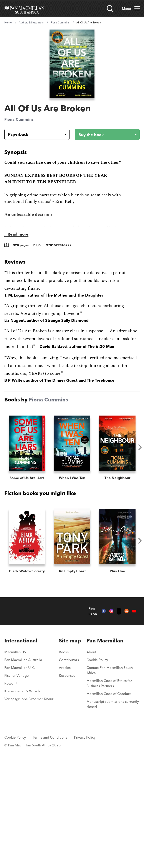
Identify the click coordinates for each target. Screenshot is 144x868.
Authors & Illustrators (31, 22)
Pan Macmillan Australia (23, 764)
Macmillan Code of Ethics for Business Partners (109, 787)
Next (140, 447)
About (91, 756)
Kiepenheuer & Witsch (22, 795)
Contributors (69, 764)
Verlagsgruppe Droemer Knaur (29, 803)
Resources (67, 779)
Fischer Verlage (17, 779)
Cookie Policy (97, 764)
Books (64, 756)
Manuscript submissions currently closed (113, 808)
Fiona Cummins (60, 22)
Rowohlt (11, 787)
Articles (65, 771)
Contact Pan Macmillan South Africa (110, 774)
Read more (18, 234)
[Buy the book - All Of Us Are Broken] (104, 134)
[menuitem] (29, 744)
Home (8, 22)
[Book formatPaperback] (33, 134)
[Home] (24, 9)
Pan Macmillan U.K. (20, 771)
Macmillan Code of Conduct (109, 797)
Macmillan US (15, 756)
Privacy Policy (85, 841)
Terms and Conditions (50, 841)
